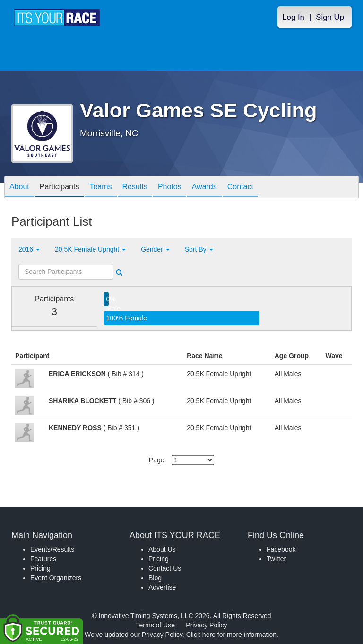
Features (43, 559)
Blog (155, 578)
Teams (100, 188)
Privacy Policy (206, 625)
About (19, 188)
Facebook (281, 549)
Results (135, 188)
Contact (240, 188)
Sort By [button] (199, 249)
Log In (293, 17)
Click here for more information (231, 635)
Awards (204, 188)
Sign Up (330, 17)
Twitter (276, 559)
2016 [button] (29, 249)
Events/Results (52, 549)
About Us (162, 549)
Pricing (40, 568)
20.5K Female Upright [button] (90, 249)
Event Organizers (56, 578)
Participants (60, 188)
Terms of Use (156, 625)
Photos (170, 188)
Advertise (162, 587)
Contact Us (165, 568)
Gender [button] (155, 249)
